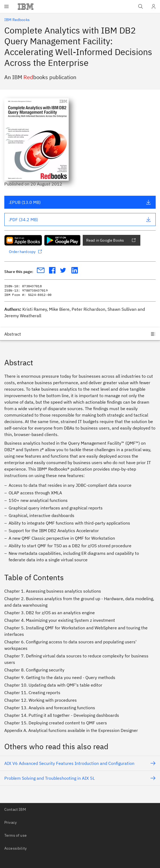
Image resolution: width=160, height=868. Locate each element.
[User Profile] (154, 6)
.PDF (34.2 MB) (80, 219)
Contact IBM (15, 809)
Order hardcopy (25, 252)
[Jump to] (80, 334)
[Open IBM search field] (141, 6)
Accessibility (15, 848)
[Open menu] (6, 6)
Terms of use (15, 835)
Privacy (11, 822)
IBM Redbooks (17, 20)
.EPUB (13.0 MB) (80, 202)
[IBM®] (26, 6)
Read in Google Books (111, 240)
